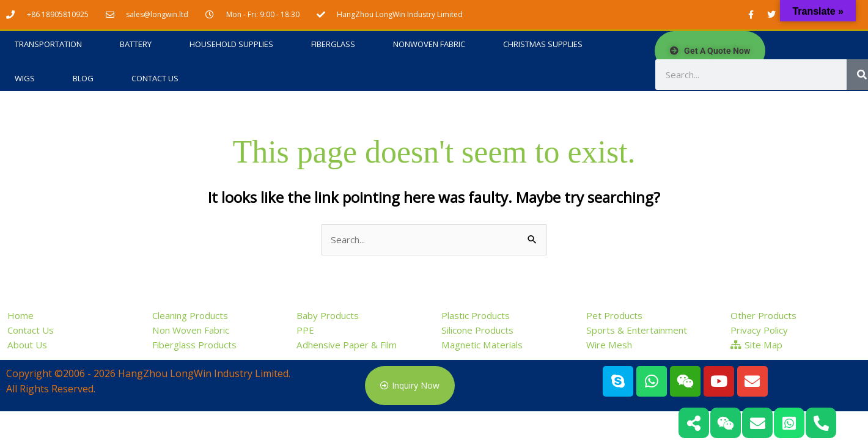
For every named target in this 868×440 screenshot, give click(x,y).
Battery (136, 45)
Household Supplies (231, 45)
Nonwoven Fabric (429, 45)
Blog (83, 79)
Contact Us (155, 79)
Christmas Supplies (543, 45)
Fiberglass (333, 45)
